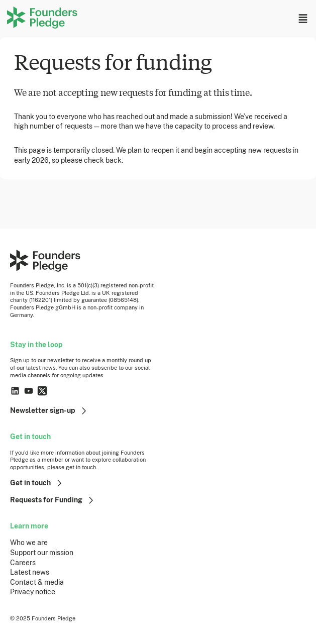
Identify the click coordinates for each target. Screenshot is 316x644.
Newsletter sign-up (49, 411)
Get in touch (37, 483)
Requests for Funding (53, 500)
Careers (23, 563)
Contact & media (37, 582)
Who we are (29, 543)
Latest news (30, 572)
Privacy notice (33, 592)
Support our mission (42, 553)
